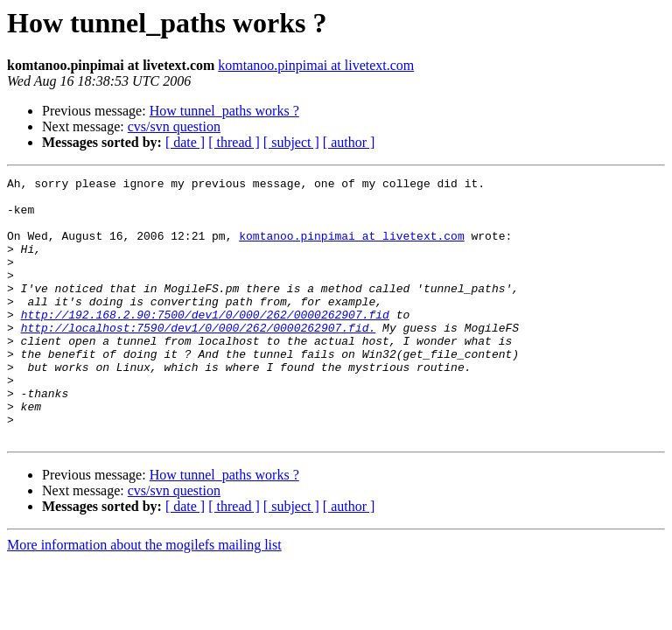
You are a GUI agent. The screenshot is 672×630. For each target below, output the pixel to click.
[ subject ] (291, 142)
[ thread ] (234, 142)
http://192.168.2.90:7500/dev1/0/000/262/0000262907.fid (205, 343)
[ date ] (185, 142)
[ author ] (349, 142)
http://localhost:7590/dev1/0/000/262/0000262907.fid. (199, 359)
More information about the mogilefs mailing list (144, 597)
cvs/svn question (174, 126)
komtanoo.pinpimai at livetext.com (316, 65)
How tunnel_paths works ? (224, 111)
